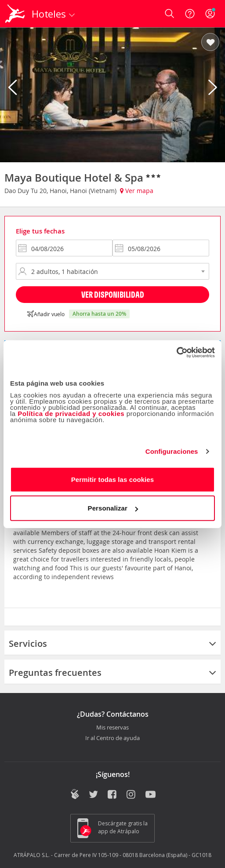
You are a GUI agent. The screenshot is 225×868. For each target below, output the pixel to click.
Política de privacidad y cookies (71, 413)
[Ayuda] (190, 14)
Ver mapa (137, 191)
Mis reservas (112, 728)
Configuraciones (172, 451)
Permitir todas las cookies (113, 479)
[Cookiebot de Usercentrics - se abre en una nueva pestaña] (176, 352)
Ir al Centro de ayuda (112, 738)
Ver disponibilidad (113, 294)
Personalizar (113, 508)
